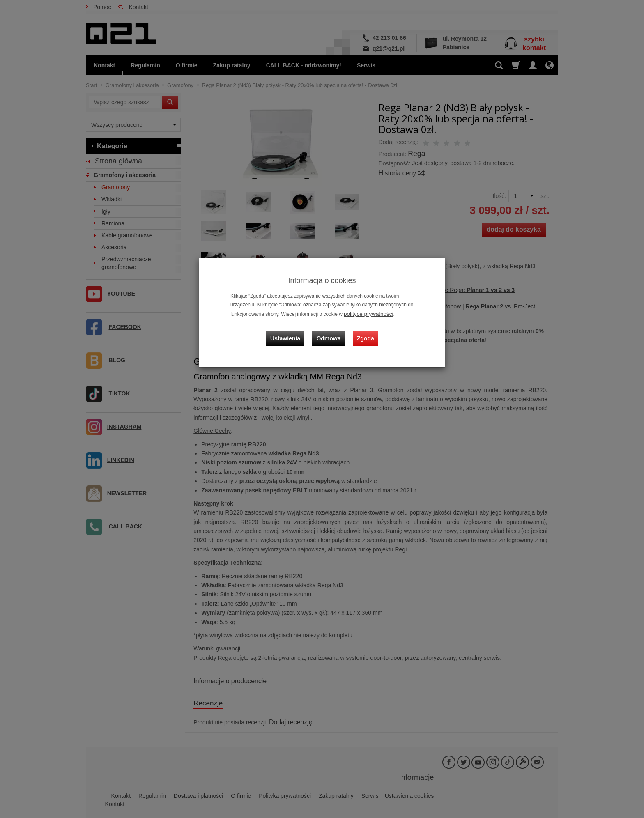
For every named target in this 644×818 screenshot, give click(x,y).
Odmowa (330, 331)
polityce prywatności (366, 313)
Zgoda (363, 331)
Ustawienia (291, 331)
